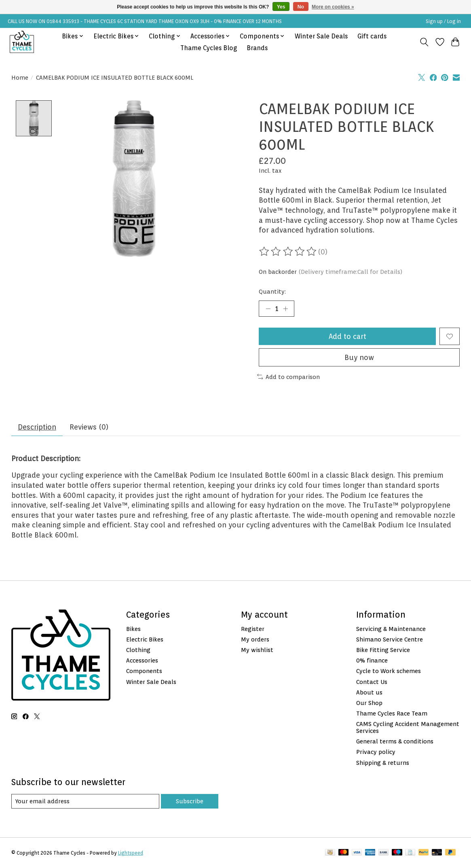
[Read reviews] (288, 252)
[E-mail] (85, 801)
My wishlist (257, 650)
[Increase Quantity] (285, 309)
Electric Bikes (145, 639)
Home (20, 77)
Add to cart (347, 336)
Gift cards (372, 36)
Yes (281, 7)
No (301, 7)
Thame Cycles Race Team (392, 713)
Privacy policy (376, 752)
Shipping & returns (383, 763)
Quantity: (272, 291)
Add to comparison (289, 377)
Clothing (138, 650)
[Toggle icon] (424, 42)
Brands (257, 48)
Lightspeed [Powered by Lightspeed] (131, 853)
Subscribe (190, 801)
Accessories (142, 660)
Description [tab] (37, 427)
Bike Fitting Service (383, 650)
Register (253, 629)
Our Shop (369, 703)
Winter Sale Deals (321, 36)
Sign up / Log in (443, 21)
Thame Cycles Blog (209, 48)
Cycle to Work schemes (389, 671)
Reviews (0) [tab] (89, 427)
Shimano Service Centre (390, 639)
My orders (255, 639)
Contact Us (372, 682)
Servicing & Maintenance (391, 629)
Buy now (359, 357)
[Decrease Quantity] (268, 309)
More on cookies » (333, 7)
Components (144, 671)
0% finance (372, 660)
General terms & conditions (395, 742)
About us (369, 692)
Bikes (133, 629)
